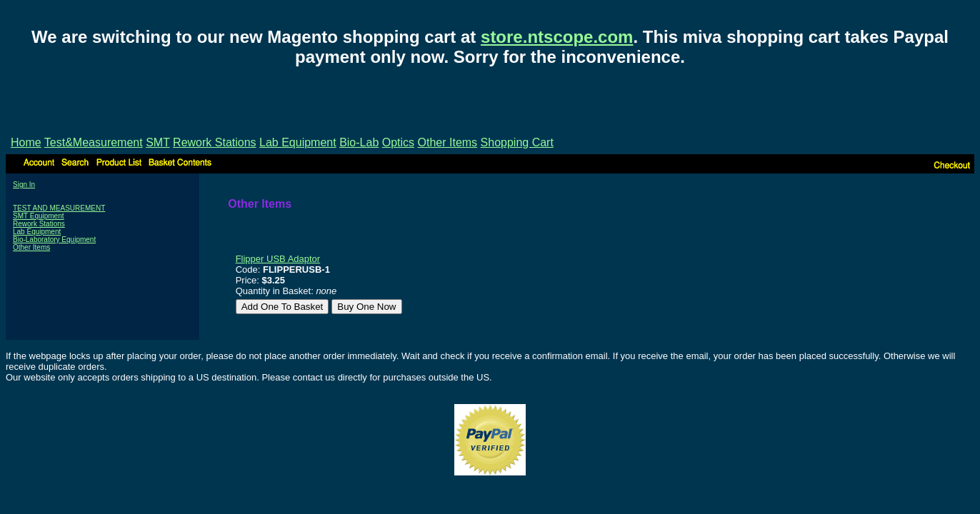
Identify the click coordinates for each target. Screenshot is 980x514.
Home (26, 142)
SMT (157, 142)
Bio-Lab (359, 142)
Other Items (448, 142)
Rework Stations (215, 142)
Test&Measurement (94, 142)
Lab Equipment (298, 142)
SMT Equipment (39, 216)
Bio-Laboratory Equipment (54, 240)
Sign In (24, 185)
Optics (398, 142)
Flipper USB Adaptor (278, 259)
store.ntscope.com (557, 37)
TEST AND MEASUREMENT (59, 208)
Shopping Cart (517, 142)
